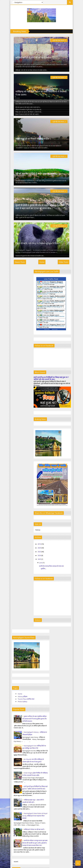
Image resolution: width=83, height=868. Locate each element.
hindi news (17, 648)
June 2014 (14, 563)
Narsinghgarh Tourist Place (19, 748)
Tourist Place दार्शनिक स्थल (23, 360)
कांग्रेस (15, 678)
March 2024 (14, 609)
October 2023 (15, 606)
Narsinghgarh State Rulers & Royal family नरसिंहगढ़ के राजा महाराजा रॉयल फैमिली (29, 491)
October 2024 (15, 619)
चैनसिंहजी (16, 689)
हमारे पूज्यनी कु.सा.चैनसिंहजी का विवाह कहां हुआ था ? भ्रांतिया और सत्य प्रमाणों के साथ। (57, 399)
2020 (49, 565)
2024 (49, 573)
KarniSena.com (15, 842)
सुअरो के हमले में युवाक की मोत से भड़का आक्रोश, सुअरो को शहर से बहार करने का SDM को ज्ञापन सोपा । (40, 224)
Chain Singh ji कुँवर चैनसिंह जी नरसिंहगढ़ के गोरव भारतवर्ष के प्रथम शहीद (28, 445)
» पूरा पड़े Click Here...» (62, 40)
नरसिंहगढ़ (16, 693)
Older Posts (67, 283)
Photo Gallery (19, 362)
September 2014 (16, 573)
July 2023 (13, 596)
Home (42, 283)
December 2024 (16, 622)
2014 (49, 561)
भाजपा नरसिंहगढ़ (18, 700)
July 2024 (13, 612)
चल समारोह (16, 685)
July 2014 (13, 566)
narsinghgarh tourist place (22, 663)
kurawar (16, 655)
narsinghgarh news (20, 670)
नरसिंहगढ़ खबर (17, 697)
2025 (49, 576)
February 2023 (15, 589)
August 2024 (15, 616)
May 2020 (14, 583)
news (15, 674)
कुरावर (15, 682)
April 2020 (14, 579)
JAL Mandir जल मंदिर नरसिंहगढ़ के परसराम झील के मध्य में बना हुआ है (28, 429)
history (15, 651)
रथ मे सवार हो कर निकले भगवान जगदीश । (30, 149)
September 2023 (16, 602)
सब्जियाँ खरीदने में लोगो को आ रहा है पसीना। (30, 61)
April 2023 (14, 593)
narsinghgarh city (19, 666)
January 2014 (15, 560)
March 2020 (14, 576)
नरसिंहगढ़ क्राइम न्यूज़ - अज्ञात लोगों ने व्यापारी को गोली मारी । (35, 782)
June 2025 (14, 626)
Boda (15, 640)
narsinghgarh (18, 659)
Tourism (16, 644)
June (50, 580)
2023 (49, 569)
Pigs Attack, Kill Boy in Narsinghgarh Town (34, 264)
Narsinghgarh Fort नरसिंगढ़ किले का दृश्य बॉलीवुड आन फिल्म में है (29, 413)
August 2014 (15, 569)
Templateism (63, 864)
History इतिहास (19, 357)
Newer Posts (16, 283)
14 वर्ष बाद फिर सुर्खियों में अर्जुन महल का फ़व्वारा (32, 187)
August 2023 (15, 599)
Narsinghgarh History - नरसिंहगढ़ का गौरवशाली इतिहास (35, 771)
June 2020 (14, 586)
